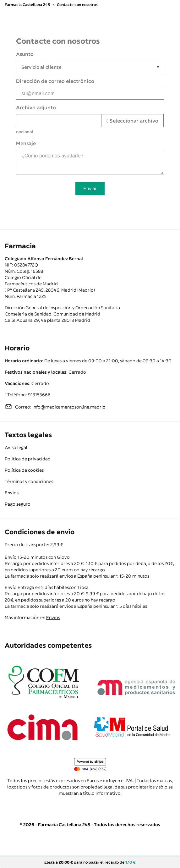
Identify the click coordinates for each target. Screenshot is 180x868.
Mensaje (26, 143)
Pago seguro (18, 504)
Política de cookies (24, 470)
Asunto (25, 54)
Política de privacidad (28, 459)
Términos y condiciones (29, 481)
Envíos (12, 493)
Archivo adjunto (36, 107)
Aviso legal (16, 448)
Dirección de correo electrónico (55, 81)
